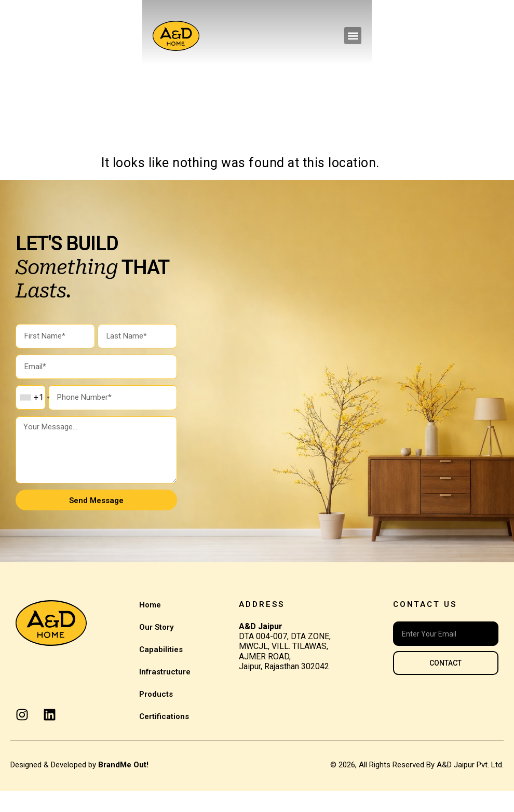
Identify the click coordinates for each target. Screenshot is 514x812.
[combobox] (35, 405)
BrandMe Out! (123, 786)
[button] (495, 36)
